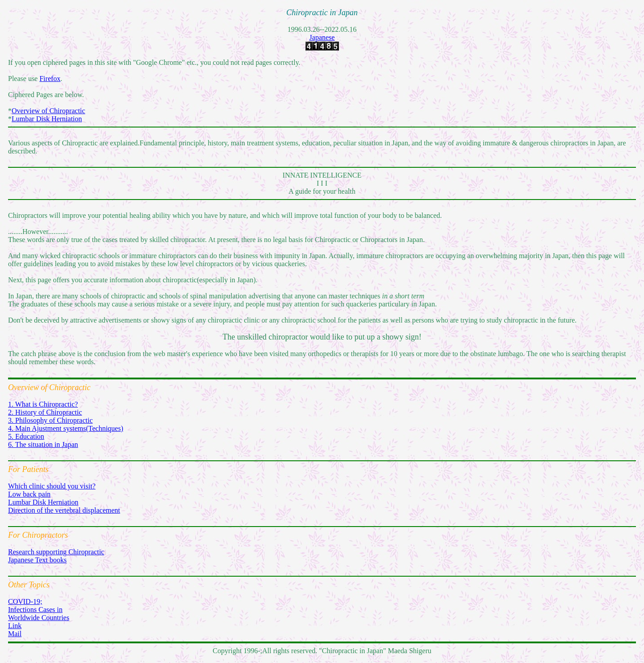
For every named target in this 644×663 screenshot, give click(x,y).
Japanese (322, 37)
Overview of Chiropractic (48, 111)
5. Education (26, 436)
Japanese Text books (37, 560)
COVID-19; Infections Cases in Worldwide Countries (39, 610)
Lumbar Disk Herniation (47, 119)
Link (15, 626)
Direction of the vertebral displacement (64, 510)
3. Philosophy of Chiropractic (50, 420)
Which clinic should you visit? (52, 486)
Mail (15, 634)
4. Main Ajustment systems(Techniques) (66, 428)
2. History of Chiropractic (45, 412)
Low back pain (29, 494)
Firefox (50, 79)
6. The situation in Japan (43, 444)
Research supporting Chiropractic (56, 552)
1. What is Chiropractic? (43, 404)
